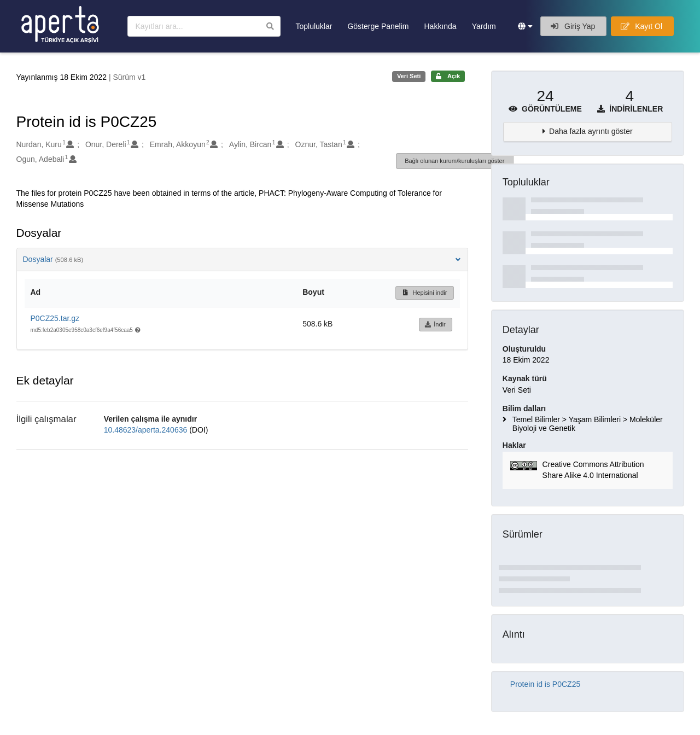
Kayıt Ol (641, 26)
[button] (525, 26)
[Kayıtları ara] (204, 26)
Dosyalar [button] (242, 259)
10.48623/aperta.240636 (147, 430)
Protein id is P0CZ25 (545, 684)
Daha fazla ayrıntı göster (591, 131)
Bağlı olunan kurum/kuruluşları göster (454, 161)
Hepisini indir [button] (425, 293)
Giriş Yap (573, 26)
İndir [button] (435, 324)
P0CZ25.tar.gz (55, 318)
